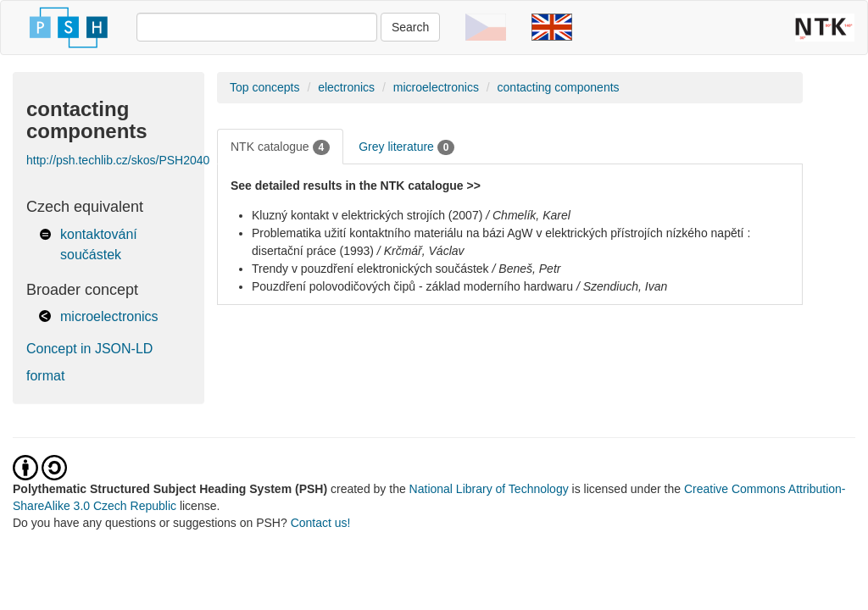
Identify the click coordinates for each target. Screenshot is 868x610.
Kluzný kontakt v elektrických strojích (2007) (367, 215)
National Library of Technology (489, 489)
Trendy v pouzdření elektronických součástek (370, 269)
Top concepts (265, 87)
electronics (346, 87)
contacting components (559, 87)
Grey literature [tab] (406, 147)
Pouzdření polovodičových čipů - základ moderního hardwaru (412, 286)
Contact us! (321, 523)
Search (410, 27)
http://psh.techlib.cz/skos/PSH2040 (118, 160)
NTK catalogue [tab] (280, 147)
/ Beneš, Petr (527, 269)
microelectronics (109, 316)
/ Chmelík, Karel (528, 215)
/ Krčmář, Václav (421, 251)
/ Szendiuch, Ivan (622, 286)
